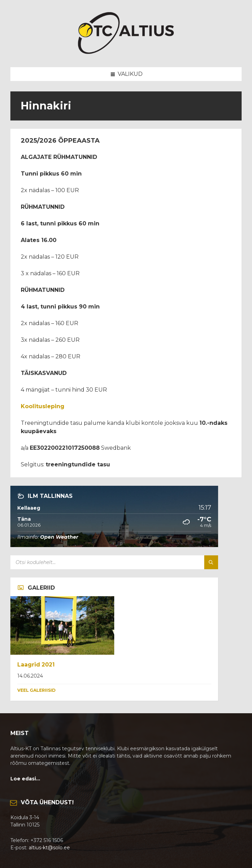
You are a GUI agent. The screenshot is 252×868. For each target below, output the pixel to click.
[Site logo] (126, 53)
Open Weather (59, 537)
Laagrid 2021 (36, 665)
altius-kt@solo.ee (49, 848)
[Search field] (97, 562)
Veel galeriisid (36, 690)
